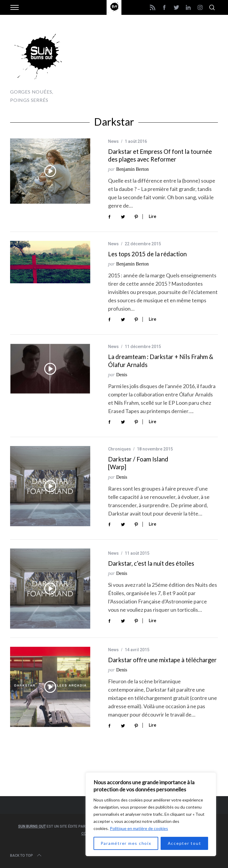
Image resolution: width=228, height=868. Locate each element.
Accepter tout (185, 843)
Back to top (26, 856)
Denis (122, 375)
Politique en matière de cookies (139, 828)
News (113, 141)
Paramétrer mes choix (126, 843)
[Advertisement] (148, 65)
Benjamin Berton (132, 169)
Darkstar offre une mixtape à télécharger (162, 660)
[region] (151, 814)
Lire (152, 216)
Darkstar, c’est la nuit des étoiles (151, 563)
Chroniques (119, 449)
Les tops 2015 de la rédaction (147, 254)
